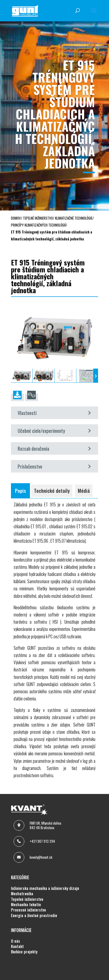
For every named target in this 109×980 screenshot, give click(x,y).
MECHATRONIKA (22, 894)
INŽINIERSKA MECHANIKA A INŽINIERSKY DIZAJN (45, 888)
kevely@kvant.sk (41, 857)
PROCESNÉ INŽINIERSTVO (28, 910)
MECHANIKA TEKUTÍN (26, 905)
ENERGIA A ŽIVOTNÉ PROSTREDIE (34, 916)
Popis (20, 491)
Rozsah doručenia (54, 448)
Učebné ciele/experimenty (54, 431)
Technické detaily (52, 491)
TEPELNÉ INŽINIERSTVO (27, 899)
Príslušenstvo (54, 466)
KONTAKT (17, 946)
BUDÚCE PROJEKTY (24, 952)
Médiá (84, 491)
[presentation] (13, 376)
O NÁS (15, 941)
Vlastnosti (54, 413)
